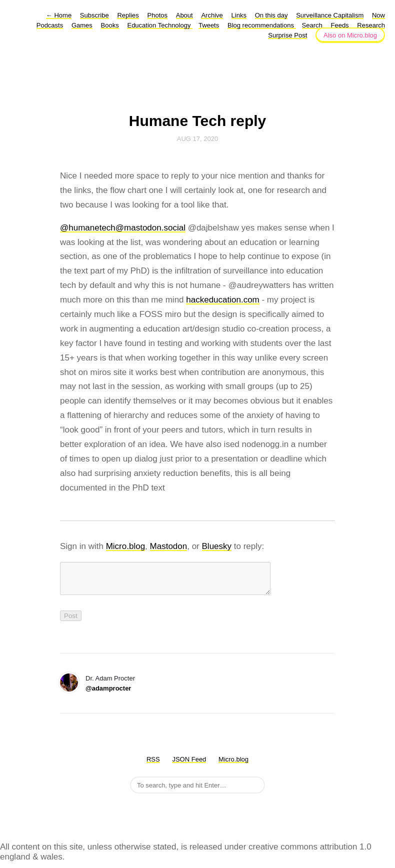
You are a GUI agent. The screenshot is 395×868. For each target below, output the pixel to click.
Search (312, 25)
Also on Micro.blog (350, 35)
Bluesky (217, 546)
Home (59, 15)
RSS (153, 765)
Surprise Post (287, 35)
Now (378, 15)
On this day (271, 15)
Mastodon (169, 546)
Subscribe (94, 15)
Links (239, 15)
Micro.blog (125, 546)
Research (371, 25)
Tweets (209, 25)
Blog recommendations (262, 25)
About (184, 15)
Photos (157, 15)
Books (110, 25)
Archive (212, 15)
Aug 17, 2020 (197, 139)
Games (82, 25)
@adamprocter (108, 694)
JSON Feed (189, 765)
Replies (128, 15)
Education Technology (160, 25)
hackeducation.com (222, 300)
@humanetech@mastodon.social (123, 228)
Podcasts (50, 25)
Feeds (339, 25)
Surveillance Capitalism (330, 15)
